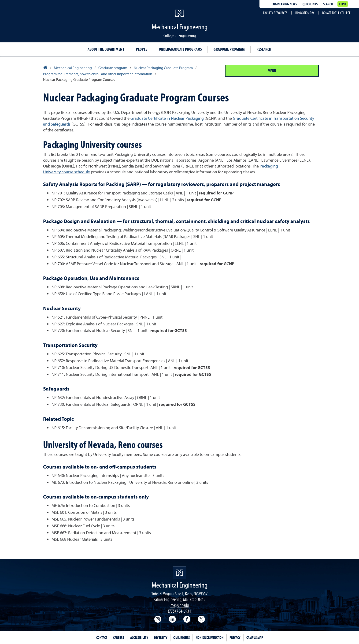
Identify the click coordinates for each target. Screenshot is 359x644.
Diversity (161, 637)
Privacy (235, 637)
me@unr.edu (180, 605)
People (141, 49)
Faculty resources (275, 13)
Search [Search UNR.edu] (328, 4)
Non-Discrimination (210, 637)
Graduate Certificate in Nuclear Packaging (167, 118)
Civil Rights (181, 637)
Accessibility (139, 637)
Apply (342, 4)
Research (264, 49)
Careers (119, 637)
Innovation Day (305, 13)
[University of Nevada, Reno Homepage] (179, 573)
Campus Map (255, 637)
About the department (106, 49)
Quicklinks (310, 4)
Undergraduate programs (180, 49)
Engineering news (284, 4)
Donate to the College (336, 13)
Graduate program (229, 49)
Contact (102, 637)
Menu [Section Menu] (272, 71)
